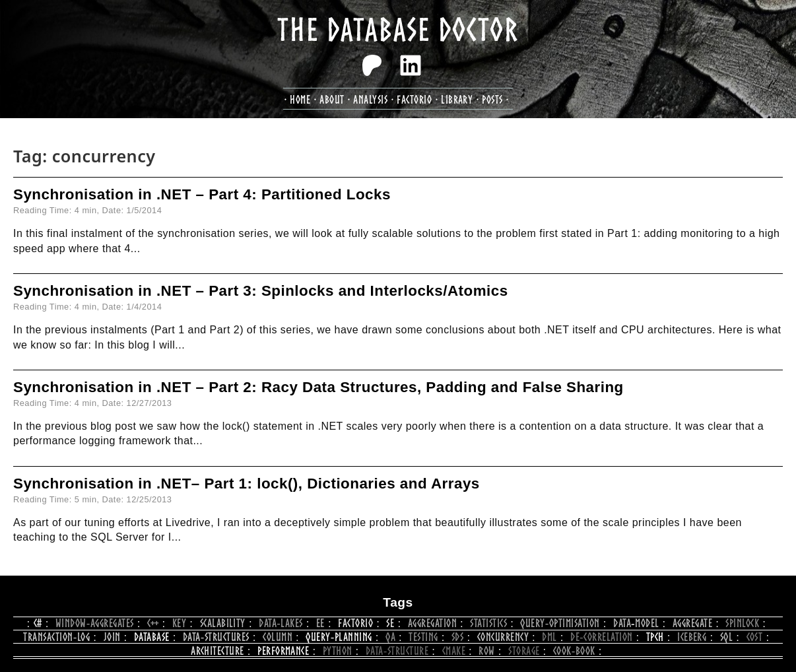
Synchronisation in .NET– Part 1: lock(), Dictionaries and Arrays (247, 484)
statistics (488, 623)
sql (726, 637)
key (179, 623)
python (338, 651)
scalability (223, 623)
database (152, 637)
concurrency (503, 637)
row (486, 651)
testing (423, 637)
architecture (217, 651)
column (278, 637)
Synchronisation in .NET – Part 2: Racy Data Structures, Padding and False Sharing (318, 387)
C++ (153, 623)
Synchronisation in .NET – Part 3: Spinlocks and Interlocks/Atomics (261, 291)
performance (283, 651)
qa (390, 637)
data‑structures (216, 637)
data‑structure (397, 651)
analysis (370, 99)
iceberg (692, 637)
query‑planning (339, 637)
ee (320, 623)
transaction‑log (56, 637)
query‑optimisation (560, 623)
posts (492, 99)
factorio (414, 99)
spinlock (742, 623)
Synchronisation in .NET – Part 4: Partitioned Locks (202, 194)
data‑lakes (281, 623)
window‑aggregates (95, 623)
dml (549, 637)
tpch (655, 637)
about (332, 99)
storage (524, 651)
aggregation (432, 623)
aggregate (692, 623)
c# (38, 623)
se (390, 623)
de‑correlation (601, 637)
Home (300, 99)
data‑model (636, 623)
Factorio (355, 623)
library (457, 99)
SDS (457, 637)
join (112, 637)
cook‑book (574, 651)
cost (755, 637)
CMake (454, 651)
